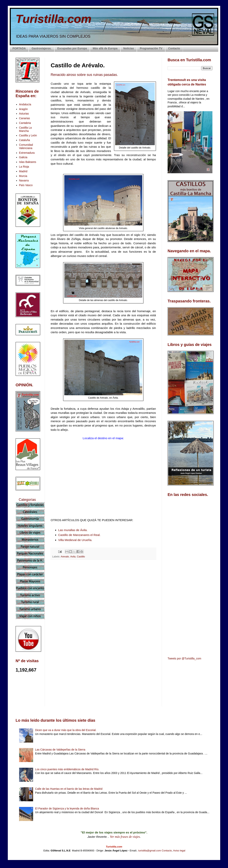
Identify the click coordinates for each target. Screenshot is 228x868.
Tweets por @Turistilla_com (184, 658)
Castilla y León (28, 135)
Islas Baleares (28, 162)
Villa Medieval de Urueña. (75, 540)
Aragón (23, 109)
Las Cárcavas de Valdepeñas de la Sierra (60, 750)
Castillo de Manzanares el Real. (79, 535)
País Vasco (26, 185)
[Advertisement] (103, 597)
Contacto (174, 48)
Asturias (24, 114)
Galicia (23, 157)
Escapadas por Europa (72, 48)
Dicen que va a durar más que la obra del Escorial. (66, 730)
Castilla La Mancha (25, 129)
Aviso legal (179, 851)
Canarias (25, 118)
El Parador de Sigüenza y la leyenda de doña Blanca (67, 808)
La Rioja (24, 167)
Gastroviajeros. (42, 48)
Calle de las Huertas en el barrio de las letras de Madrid (69, 789)
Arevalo (65, 557)
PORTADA (19, 48)
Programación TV (151, 48)
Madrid (23, 171)
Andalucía (25, 104)
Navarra (24, 180)
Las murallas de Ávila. (73, 530)
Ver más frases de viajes (125, 837)
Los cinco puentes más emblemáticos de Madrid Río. (67, 769)
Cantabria (25, 123)
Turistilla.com (53, 19)
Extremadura (27, 153)
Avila (73, 557)
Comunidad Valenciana (26, 146)
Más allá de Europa (105, 48)
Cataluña (25, 140)
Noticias (129, 48)
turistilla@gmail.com (150, 851)
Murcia (23, 176)
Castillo (81, 557)
